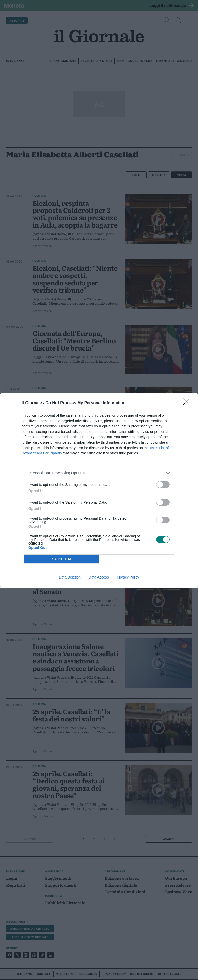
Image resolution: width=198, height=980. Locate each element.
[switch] (163, 484)
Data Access (99, 577)
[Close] (188, 403)
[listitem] (99, 473)
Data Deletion (70, 577)
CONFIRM (62, 559)
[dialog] (99, 490)
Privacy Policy (128, 577)
